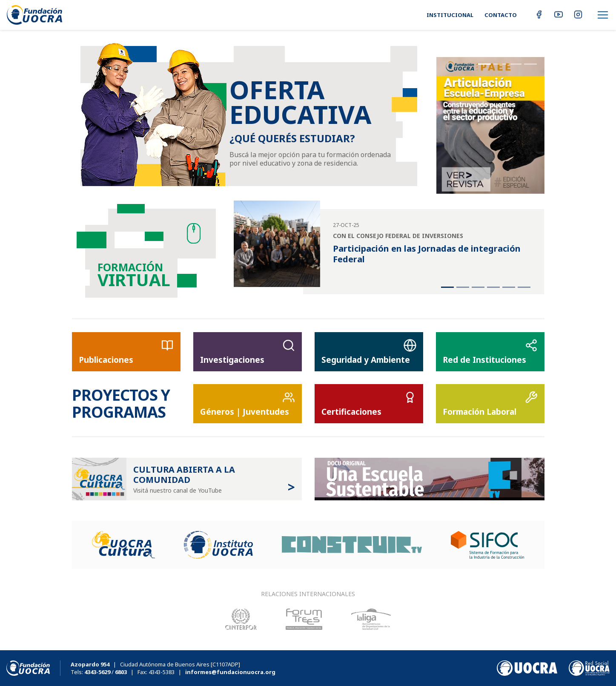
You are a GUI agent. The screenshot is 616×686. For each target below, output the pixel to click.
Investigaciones (248, 352)
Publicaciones (126, 352)
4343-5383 (162, 672)
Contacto (501, 15)
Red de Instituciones (490, 352)
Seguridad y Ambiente (369, 352)
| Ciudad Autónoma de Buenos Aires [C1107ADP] (155, 664)
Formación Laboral (490, 404)
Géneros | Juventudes (248, 404)
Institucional (450, 15)
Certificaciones (369, 404)
